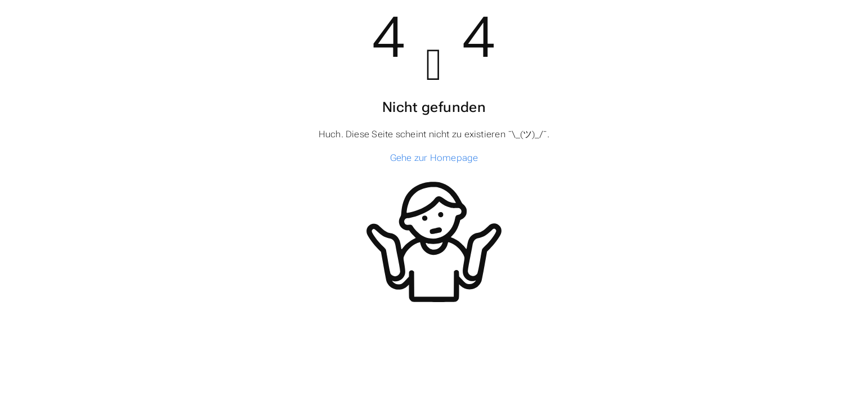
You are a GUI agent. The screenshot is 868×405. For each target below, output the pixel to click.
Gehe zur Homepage (434, 158)
